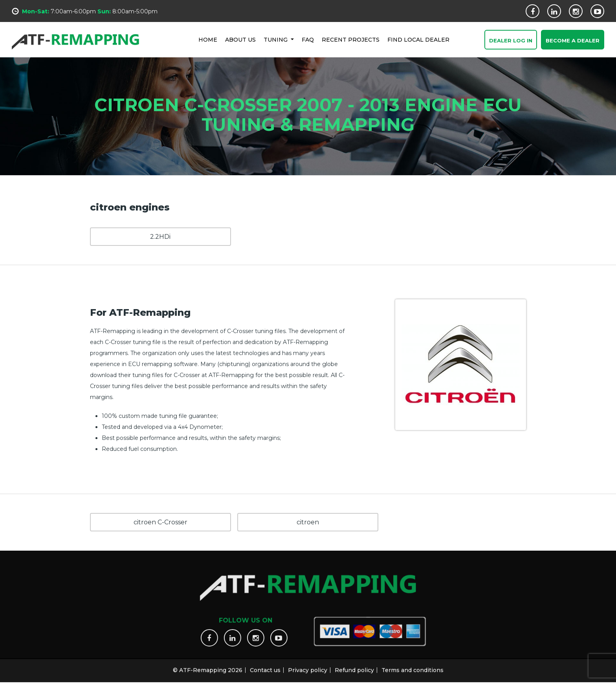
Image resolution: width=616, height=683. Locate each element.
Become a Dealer (573, 40)
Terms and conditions (412, 667)
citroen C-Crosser (160, 522)
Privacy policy (308, 667)
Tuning (276, 39)
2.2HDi (160, 237)
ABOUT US (240, 39)
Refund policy (354, 667)
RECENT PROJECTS (351, 39)
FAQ (308, 39)
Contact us (265, 667)
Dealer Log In (511, 40)
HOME (208, 39)
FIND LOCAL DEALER (418, 39)
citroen (308, 522)
